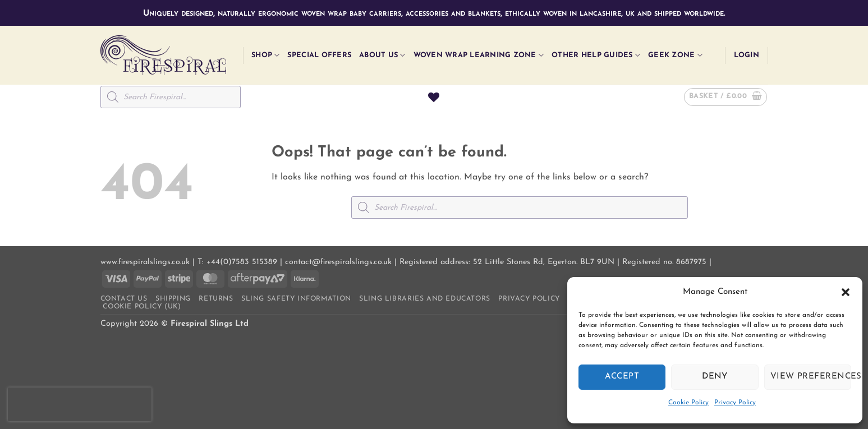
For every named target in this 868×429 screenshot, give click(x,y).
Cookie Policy (688, 403)
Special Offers (319, 55)
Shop (265, 55)
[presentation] (80, 404)
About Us (382, 55)
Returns (216, 299)
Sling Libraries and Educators (425, 299)
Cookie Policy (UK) (142, 307)
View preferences (811, 377)
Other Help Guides (596, 55)
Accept (622, 377)
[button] (846, 292)
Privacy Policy (735, 403)
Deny (715, 377)
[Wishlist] (434, 97)
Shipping (173, 299)
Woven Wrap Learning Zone (479, 55)
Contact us (124, 299)
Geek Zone (675, 55)
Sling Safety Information (296, 299)
